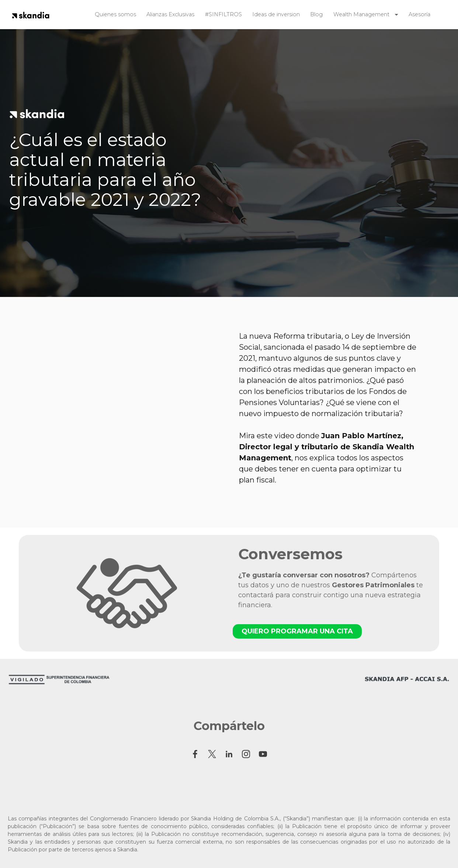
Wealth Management (361, 14)
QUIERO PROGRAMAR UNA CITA (297, 636)
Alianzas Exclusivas (170, 14)
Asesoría (419, 14)
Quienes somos (115, 14)
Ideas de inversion (276, 14)
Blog (316, 14)
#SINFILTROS (223, 14)
